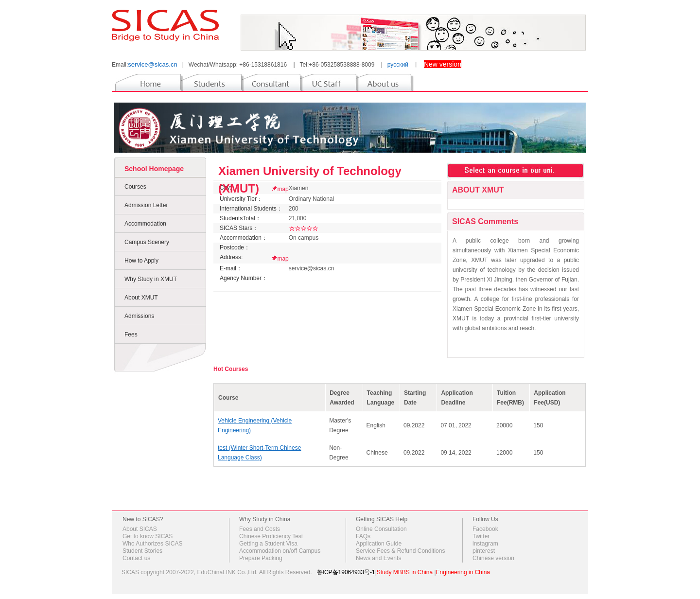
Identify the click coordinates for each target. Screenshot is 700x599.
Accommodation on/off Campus (280, 551)
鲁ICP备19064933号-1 (346, 572)
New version (443, 64)
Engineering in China (463, 572)
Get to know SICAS (148, 536)
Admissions (139, 316)
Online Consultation (381, 529)
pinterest (484, 551)
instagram (485, 544)
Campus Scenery (147, 242)
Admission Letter (146, 205)
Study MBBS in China (405, 572)
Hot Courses (231, 369)
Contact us (136, 558)
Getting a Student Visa (268, 544)
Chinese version (493, 558)
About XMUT (141, 298)
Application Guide (379, 544)
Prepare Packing (261, 558)
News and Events (378, 558)
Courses (135, 187)
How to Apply (141, 261)
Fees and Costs (260, 529)
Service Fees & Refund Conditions (400, 551)
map (283, 189)
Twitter (481, 536)
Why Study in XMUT (151, 279)
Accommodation (145, 224)
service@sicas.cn (152, 64)
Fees (131, 335)
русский (398, 65)
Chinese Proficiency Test (271, 536)
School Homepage (154, 169)
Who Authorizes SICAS (152, 544)
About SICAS (140, 529)
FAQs (363, 536)
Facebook (485, 529)
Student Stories (142, 551)
